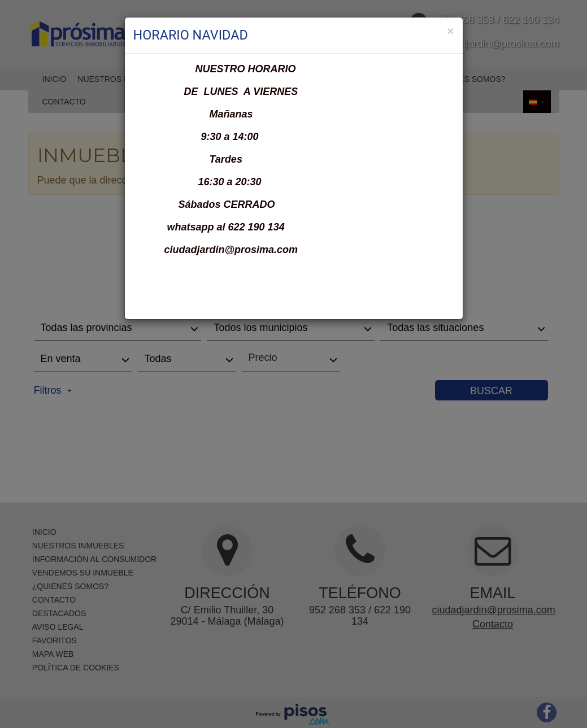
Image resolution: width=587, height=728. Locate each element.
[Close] (450, 31)
